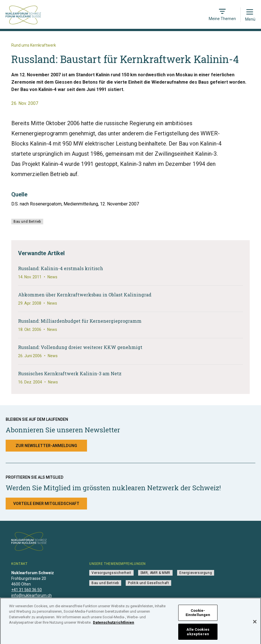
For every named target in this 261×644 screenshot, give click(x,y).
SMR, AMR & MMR (155, 573)
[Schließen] (255, 623)
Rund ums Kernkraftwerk (34, 45)
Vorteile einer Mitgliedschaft (46, 504)
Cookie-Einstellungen (198, 614)
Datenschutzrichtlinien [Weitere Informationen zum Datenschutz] (114, 624)
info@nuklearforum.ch (31, 595)
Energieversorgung (196, 573)
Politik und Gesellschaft (148, 583)
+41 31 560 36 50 (27, 590)
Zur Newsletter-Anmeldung (46, 446)
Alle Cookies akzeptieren (198, 633)
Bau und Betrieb (27, 222)
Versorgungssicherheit (111, 573)
